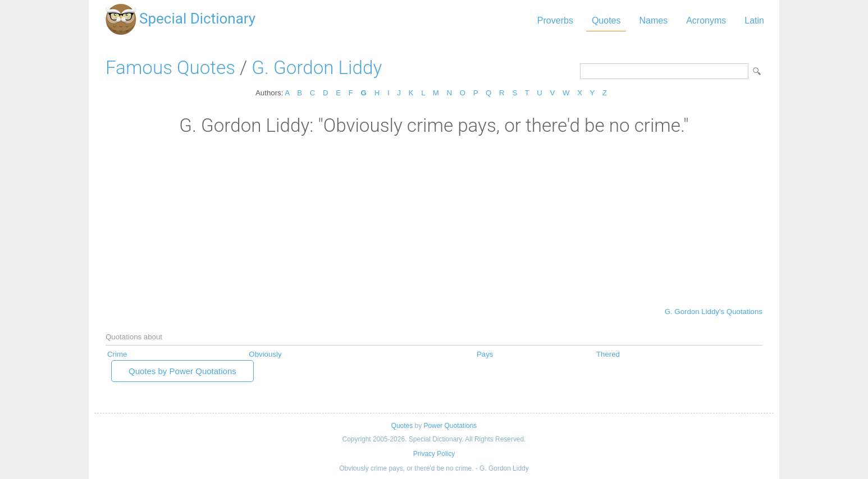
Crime (117, 354)
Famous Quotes (170, 68)
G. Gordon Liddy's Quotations (714, 312)
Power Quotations (450, 426)
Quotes (606, 20)
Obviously (265, 354)
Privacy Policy (434, 454)
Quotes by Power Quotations (182, 371)
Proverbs (555, 20)
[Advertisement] (434, 220)
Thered (608, 354)
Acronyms (706, 20)
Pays (485, 354)
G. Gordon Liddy (317, 68)
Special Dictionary (197, 19)
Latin (754, 20)
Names (653, 20)
